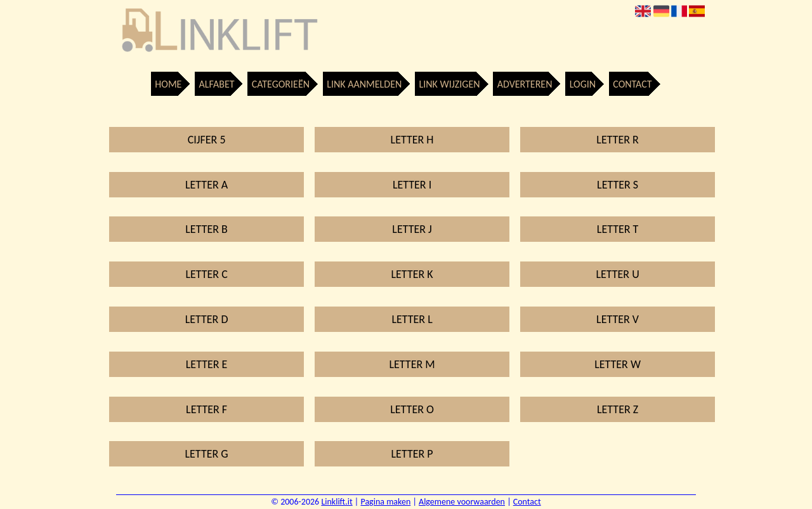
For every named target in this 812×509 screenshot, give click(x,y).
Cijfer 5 (207, 140)
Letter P (412, 454)
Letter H (412, 140)
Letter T (618, 229)
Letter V (618, 319)
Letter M (412, 364)
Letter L (412, 319)
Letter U (617, 274)
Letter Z (618, 409)
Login (583, 84)
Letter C (206, 274)
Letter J (412, 229)
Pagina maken (385, 502)
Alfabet (217, 84)
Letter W (618, 364)
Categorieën (281, 84)
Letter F (206, 409)
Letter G (207, 454)
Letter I (412, 185)
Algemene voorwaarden (462, 502)
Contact (632, 84)
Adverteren (525, 84)
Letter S (618, 185)
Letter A (206, 185)
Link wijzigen (449, 84)
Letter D (207, 319)
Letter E (207, 364)
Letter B (206, 229)
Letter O (412, 409)
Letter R (618, 140)
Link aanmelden (364, 84)
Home (168, 84)
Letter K (412, 274)
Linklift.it (337, 502)
